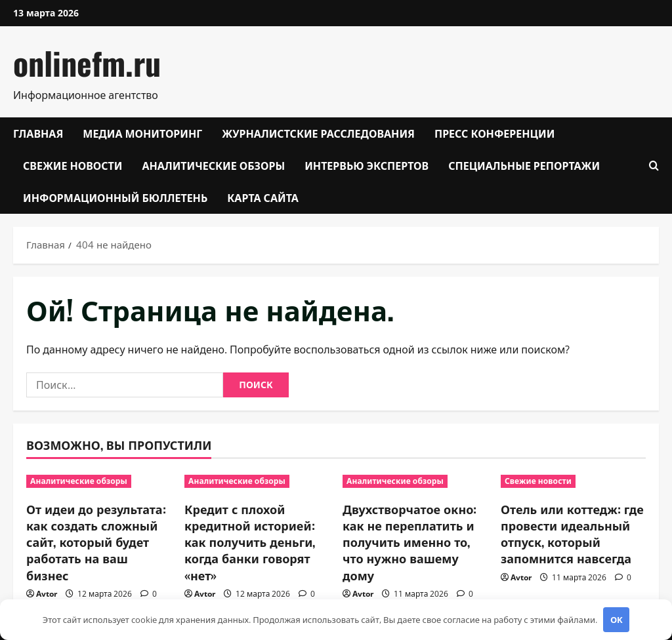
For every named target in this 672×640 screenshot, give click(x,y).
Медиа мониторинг (142, 133)
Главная (38, 133)
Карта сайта (263, 197)
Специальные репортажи (524, 165)
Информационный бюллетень (115, 197)
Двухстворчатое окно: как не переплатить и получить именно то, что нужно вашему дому (409, 542)
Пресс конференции (494, 133)
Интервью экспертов (367, 165)
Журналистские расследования (318, 133)
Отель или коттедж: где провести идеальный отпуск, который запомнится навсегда (572, 534)
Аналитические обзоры (213, 165)
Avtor (47, 594)
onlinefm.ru (87, 63)
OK (617, 620)
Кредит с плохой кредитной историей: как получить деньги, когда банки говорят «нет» (250, 542)
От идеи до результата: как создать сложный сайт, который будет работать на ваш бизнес (96, 542)
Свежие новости (73, 165)
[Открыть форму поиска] (654, 166)
